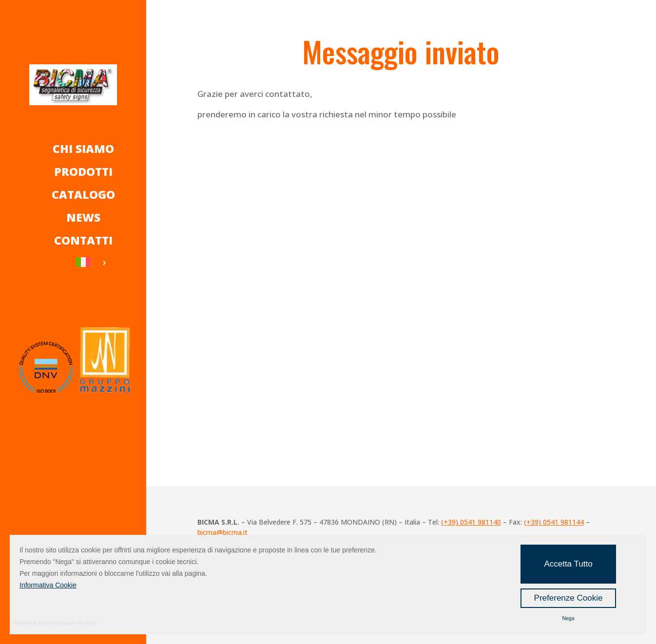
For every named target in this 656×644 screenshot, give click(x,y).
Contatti (83, 240)
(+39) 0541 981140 (471, 522)
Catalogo (83, 194)
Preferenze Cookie (569, 598)
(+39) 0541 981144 (554, 522)
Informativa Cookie (48, 585)
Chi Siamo (83, 149)
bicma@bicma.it (222, 532)
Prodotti (83, 171)
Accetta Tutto (568, 564)
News (83, 217)
